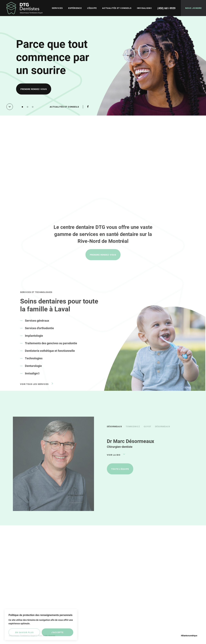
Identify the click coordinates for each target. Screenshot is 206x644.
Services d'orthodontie (39, 333)
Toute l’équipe (120, 474)
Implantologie (34, 340)
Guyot (147, 431)
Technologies (34, 363)
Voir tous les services (34, 389)
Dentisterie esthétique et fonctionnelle (50, 355)
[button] (22, 107)
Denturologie (33, 371)
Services (57, 8)
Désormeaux (114, 431)
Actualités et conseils (117, 8)
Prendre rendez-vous (34, 89)
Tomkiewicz (133, 431)
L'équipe (92, 8)
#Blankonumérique (189, 635)
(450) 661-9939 (166, 8)
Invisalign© (144, 8)
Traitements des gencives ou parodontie (51, 348)
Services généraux (37, 325)
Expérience (75, 8)
